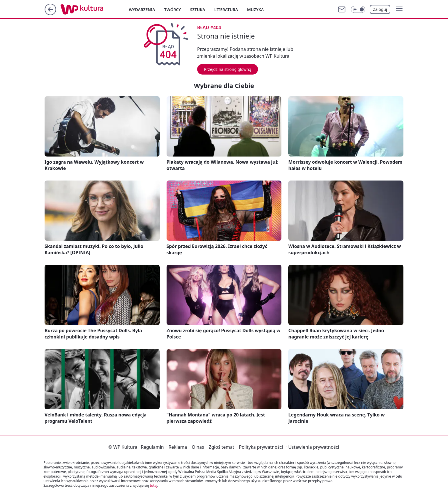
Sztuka (198, 10)
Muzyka (255, 10)
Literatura (226, 10)
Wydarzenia (142, 10)
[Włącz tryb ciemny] (358, 9)
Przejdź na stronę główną (228, 69)
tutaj (153, 485)
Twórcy (173, 10)
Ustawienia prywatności (312, 447)
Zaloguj (380, 9)
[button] (399, 9)
